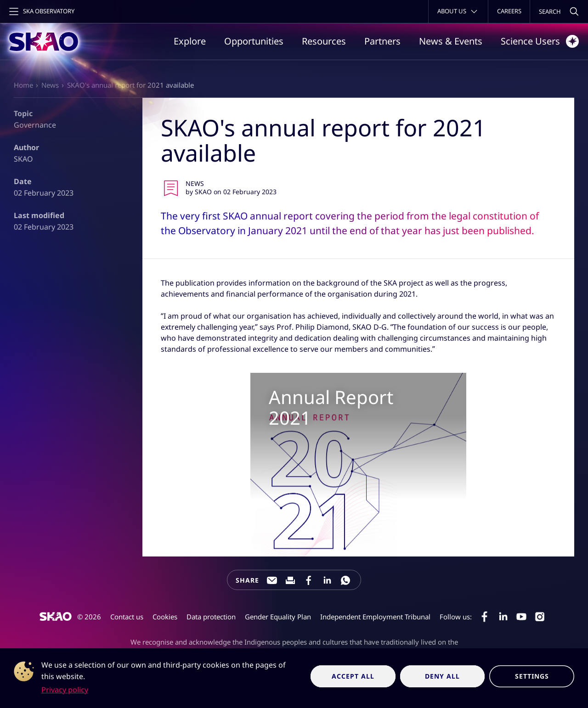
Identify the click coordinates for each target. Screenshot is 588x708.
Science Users (540, 41)
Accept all (353, 676)
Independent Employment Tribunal (375, 617)
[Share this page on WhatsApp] (345, 580)
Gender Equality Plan (278, 617)
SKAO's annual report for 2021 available (130, 85)
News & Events (451, 41)
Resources (324, 41)
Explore (190, 41)
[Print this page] (290, 580)
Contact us (127, 617)
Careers (509, 11)
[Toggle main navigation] (41, 11)
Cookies (165, 617)
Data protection (211, 617)
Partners (382, 41)
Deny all (442, 676)
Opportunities (254, 41)
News (50, 85)
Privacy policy (65, 690)
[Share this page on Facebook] (309, 580)
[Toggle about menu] (458, 11)
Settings (532, 676)
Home (23, 85)
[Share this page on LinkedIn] (327, 580)
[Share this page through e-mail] (272, 580)
